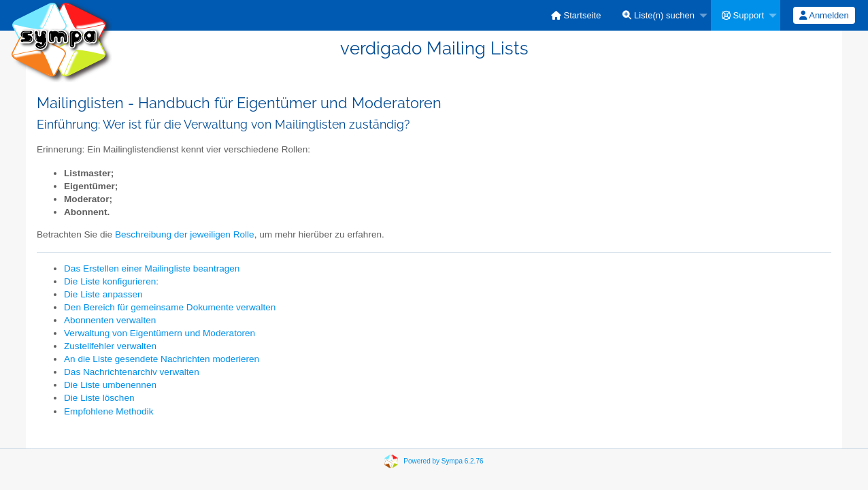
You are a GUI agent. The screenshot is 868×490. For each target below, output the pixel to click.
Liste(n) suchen (658, 15)
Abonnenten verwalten (110, 320)
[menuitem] (576, 15)
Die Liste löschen (99, 398)
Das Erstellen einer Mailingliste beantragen (152, 268)
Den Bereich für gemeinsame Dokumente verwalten (170, 307)
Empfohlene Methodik (108, 411)
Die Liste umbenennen (110, 385)
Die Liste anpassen (103, 294)
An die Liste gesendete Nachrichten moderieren (162, 359)
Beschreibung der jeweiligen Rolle (185, 234)
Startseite (576, 15)
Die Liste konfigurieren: (111, 281)
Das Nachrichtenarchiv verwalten (132, 372)
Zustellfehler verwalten (110, 346)
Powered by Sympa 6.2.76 (443, 461)
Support (743, 15)
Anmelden (824, 15)
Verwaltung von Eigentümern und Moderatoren (160, 333)
